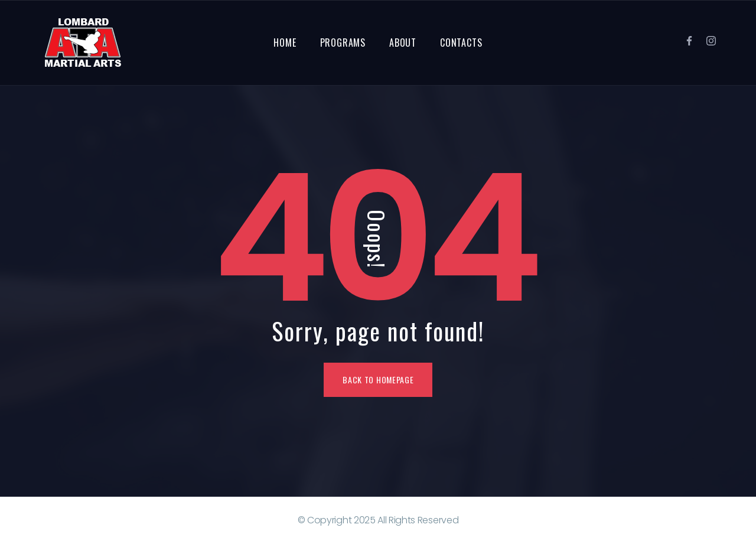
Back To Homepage (378, 380)
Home (285, 43)
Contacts (461, 43)
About (403, 43)
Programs (343, 43)
